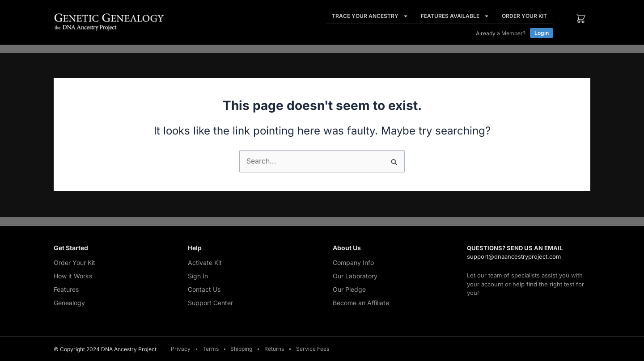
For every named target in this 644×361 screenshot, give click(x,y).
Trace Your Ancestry (370, 16)
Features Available (455, 16)
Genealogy (69, 303)
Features (66, 289)
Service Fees (313, 349)
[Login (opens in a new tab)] (542, 33)
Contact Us (204, 289)
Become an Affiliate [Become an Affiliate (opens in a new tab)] (361, 303)
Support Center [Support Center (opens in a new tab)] (210, 303)
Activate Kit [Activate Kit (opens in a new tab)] (205, 262)
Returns (275, 349)
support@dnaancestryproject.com (514, 256)
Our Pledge (349, 289)
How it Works (73, 276)
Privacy (181, 349)
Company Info (353, 262)
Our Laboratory (355, 276)
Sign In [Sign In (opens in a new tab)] (198, 276)
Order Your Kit (524, 16)
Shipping (242, 349)
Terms (211, 349)
